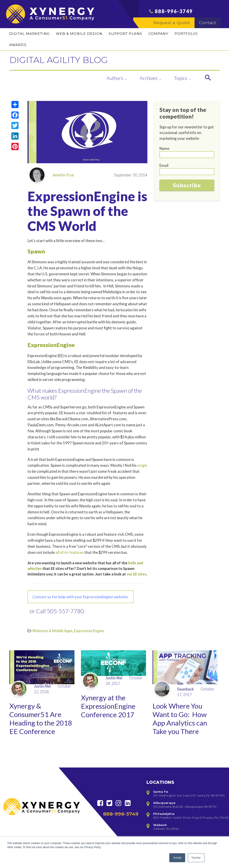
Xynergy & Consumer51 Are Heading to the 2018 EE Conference (37, 724)
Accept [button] (177, 858)
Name (164, 148)
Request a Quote (174, 25)
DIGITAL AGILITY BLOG (73, 59)
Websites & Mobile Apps (52, 631)
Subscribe (187, 185)
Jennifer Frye (51, 175)
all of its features (70, 552)
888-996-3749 (174, 13)
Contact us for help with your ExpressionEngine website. (81, 597)
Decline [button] (196, 858)
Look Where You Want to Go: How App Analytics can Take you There (181, 720)
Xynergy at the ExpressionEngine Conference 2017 (110, 707)
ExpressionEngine (51, 345)
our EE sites (136, 574)
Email (164, 165)
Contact (210, 25)
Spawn (36, 251)
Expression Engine (89, 631)
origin (142, 465)
